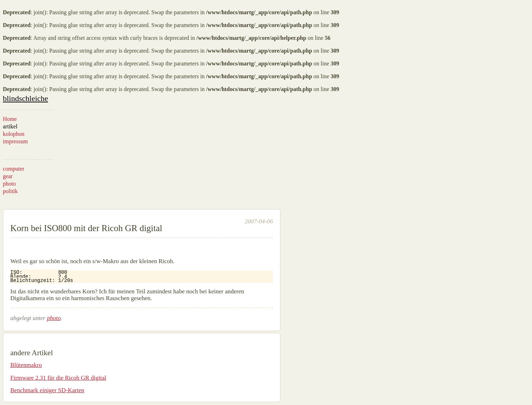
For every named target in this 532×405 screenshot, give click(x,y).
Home (10, 119)
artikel (10, 126)
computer (14, 169)
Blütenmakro (26, 365)
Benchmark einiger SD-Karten (47, 390)
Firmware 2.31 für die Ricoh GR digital (58, 378)
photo (9, 184)
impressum (15, 141)
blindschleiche (25, 98)
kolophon (14, 134)
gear (8, 176)
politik (10, 191)
